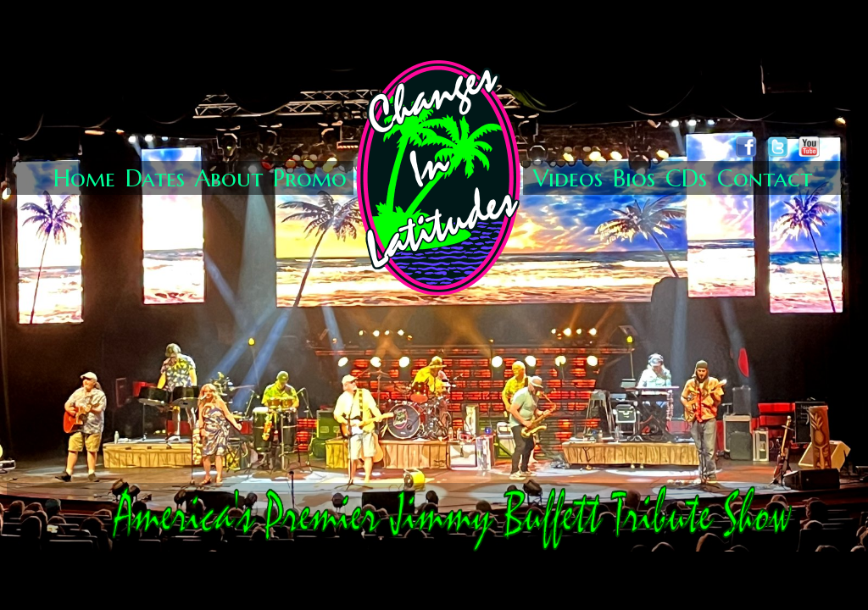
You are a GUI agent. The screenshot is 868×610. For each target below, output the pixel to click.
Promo (310, 178)
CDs (686, 178)
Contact (765, 178)
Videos (568, 178)
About (229, 178)
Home (84, 178)
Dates (155, 178)
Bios (634, 178)
